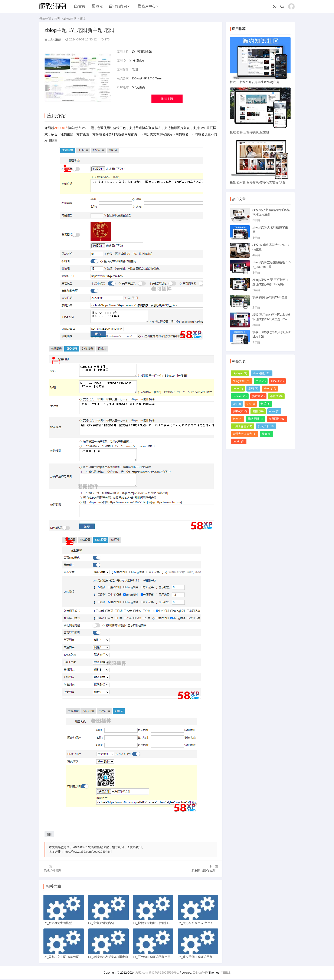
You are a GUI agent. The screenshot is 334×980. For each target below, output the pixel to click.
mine (274, 411)
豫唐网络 (277, 419)
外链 (261, 381)
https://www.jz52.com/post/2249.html (88, 852)
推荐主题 (167, 99)
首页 (80, 6)
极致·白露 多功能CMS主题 (270, 297)
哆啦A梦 (240, 411)
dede (238, 388)
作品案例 (118, 6)
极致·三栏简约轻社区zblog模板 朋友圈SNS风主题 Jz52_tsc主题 (271, 319)
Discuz (277, 381)
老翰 (238, 419)
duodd (239, 441)
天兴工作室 (242, 426)
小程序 (276, 396)
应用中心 (147, 6)
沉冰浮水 (266, 426)
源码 (253, 388)
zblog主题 (70, 19)
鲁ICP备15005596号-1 (164, 973)
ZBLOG (60, 128)
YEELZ (226, 973)
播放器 (258, 396)
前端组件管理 (52, 871)
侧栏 (265, 404)
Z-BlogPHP (200, 973)
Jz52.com (142, 973)
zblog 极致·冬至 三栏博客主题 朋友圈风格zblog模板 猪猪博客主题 (271, 284)
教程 (97, 6)
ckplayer (240, 373)
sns (251, 404)
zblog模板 (262, 373)
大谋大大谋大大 (244, 434)
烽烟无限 (256, 419)
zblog (270, 388)
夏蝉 (267, 434)
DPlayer (240, 396)
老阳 (49, 834)
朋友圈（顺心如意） (205, 871)
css (237, 404)
